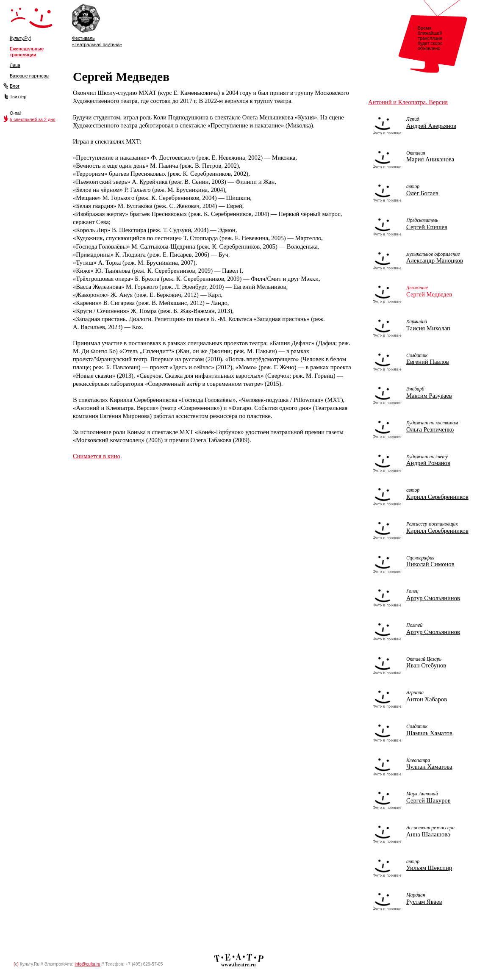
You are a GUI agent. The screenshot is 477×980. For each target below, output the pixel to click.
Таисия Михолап (428, 328)
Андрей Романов (428, 463)
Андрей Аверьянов (431, 126)
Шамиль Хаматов (429, 733)
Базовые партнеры (29, 76)
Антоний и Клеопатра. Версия (408, 102)
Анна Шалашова (428, 834)
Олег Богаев (422, 193)
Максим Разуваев (429, 396)
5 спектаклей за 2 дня (33, 119)
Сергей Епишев (427, 227)
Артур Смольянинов (433, 598)
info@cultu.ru (87, 964)
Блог (15, 86)
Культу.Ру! (20, 38)
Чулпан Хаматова (429, 767)
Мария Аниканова (430, 159)
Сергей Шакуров (428, 800)
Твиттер (18, 97)
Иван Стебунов (426, 665)
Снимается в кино (97, 456)
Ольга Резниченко (430, 429)
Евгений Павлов (428, 362)
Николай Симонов (430, 564)
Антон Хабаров (427, 699)
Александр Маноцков (435, 260)
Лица (15, 65)
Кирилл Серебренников (437, 497)
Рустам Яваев (424, 902)
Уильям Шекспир (429, 868)
